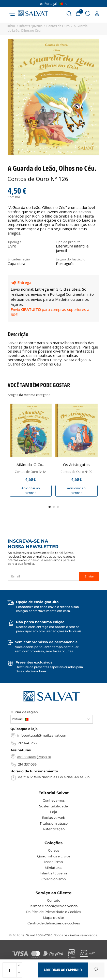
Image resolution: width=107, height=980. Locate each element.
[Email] (44, 576)
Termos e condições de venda (53, 906)
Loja (54, 812)
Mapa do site (53, 918)
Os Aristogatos (76, 464)
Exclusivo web (54, 818)
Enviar (89, 576)
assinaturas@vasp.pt (34, 757)
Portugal (54, 4)
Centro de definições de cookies (54, 923)
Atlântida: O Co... (30, 464)
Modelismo (53, 862)
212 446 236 (27, 743)
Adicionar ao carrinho (31, 491)
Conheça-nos (54, 800)
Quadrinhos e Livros (54, 856)
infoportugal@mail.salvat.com (42, 735)
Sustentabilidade (53, 806)
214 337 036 (27, 764)
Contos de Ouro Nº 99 (76, 472)
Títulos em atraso (54, 823)
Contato (54, 900)
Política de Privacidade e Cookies (53, 912)
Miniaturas (53, 868)
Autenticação (53, 829)
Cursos (53, 850)
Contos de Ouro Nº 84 (31, 472)
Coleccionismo (54, 879)
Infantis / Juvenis (53, 873)
